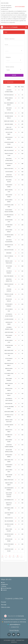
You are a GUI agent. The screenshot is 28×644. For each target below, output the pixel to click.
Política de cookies (6, 607)
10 (18, 556)
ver (16, 90)
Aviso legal (4, 605)
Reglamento (4, 584)
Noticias (4, 586)
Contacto (4, 590)
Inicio (3, 583)
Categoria (8, 58)
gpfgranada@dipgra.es (15, 625)
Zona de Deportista (6, 588)
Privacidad (3, 602)
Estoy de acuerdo (20, 7)
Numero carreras (10, 67)
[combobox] (14, 51)
